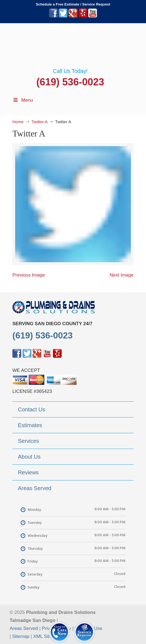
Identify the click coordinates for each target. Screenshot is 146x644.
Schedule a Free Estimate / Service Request (73, 4)
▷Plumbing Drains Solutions (73, 46)
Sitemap (21, 636)
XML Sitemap (47, 636)
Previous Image (29, 275)
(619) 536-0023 (70, 82)
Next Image (122, 275)
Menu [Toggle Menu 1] (23, 100)
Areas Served (24, 628)
